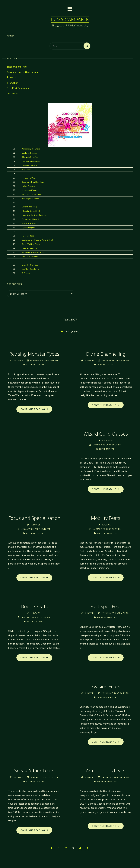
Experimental (107, 449)
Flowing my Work (29, 178)
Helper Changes (28, 186)
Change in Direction (30, 157)
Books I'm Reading (29, 153)
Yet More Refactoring (30, 269)
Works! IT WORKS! (30, 257)
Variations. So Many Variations (34, 252)
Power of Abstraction (31, 223)
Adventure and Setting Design (22, 72)
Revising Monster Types (34, 354)
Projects (11, 77)
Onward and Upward (30, 219)
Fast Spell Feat (34, 687)
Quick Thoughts (28, 228)
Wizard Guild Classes (106, 434)
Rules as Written (107, 533)
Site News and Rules (17, 67)
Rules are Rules (28, 236)
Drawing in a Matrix (30, 165)
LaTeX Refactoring (29, 207)
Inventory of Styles (30, 190)
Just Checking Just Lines (32, 194)
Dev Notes (12, 94)
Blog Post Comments (18, 88)
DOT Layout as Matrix (31, 161)
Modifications (107, 622)
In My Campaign (70, 19)
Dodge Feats (106, 607)
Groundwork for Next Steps (33, 182)
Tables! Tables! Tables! (31, 244)
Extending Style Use (30, 265)
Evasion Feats (106, 687)
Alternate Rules (35, 365)
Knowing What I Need (31, 199)
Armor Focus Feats (106, 771)
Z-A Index (26, 273)
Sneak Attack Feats (34, 771)
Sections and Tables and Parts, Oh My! (37, 240)
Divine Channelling (106, 354)
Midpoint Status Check (31, 211)
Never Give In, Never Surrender (34, 215)
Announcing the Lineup (31, 149)
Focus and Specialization (34, 521)
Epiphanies (26, 169)
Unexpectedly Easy (30, 248)
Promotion (13, 83)
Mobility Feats (106, 518)
